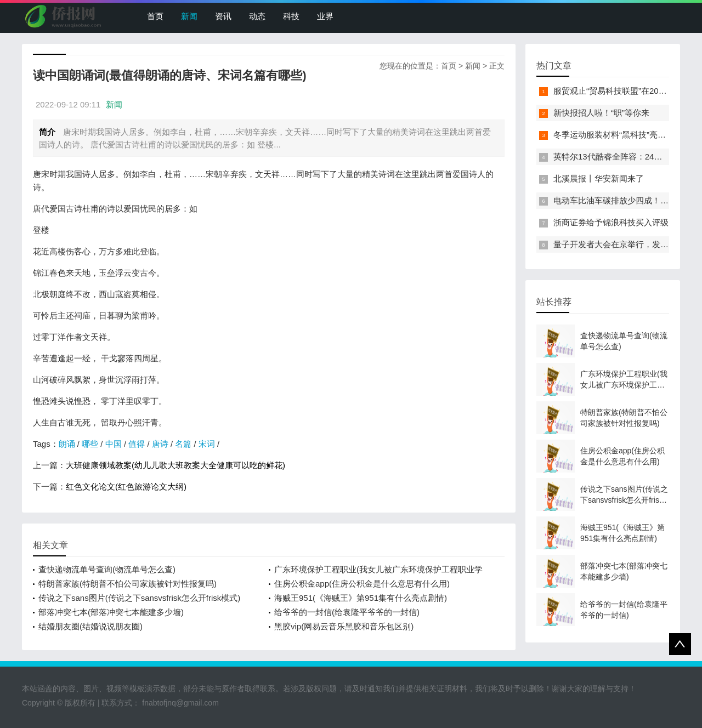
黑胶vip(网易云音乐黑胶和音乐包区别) (344, 626)
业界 (325, 16)
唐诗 (160, 444)
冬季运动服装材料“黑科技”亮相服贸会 (622, 135)
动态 (257, 16)
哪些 (90, 444)
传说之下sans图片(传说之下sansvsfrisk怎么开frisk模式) (139, 598)
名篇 (183, 444)
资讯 (223, 16)
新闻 (189, 16)
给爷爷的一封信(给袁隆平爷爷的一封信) (347, 612)
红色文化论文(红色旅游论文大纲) (126, 487)
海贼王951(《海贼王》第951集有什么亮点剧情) (361, 598)
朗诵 (67, 444)
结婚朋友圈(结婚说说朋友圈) (90, 626)
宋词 (207, 444)
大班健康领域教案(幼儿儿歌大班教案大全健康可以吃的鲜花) (175, 465)
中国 (114, 444)
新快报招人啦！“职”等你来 (601, 113)
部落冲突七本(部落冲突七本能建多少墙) (111, 612)
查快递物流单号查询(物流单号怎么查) (107, 569)
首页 (155, 16)
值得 (137, 444)
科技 (291, 16)
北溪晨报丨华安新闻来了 (599, 178)
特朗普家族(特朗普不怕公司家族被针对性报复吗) (128, 584)
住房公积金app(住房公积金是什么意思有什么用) (362, 584)
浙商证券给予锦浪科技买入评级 (611, 222)
